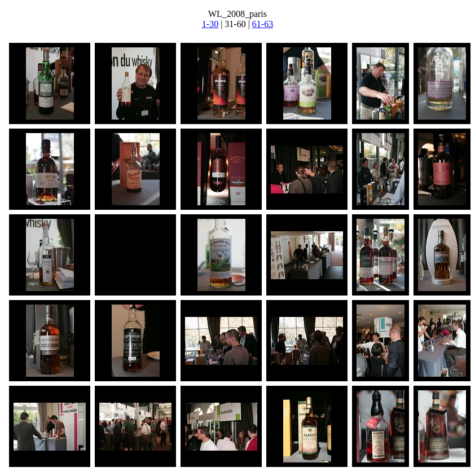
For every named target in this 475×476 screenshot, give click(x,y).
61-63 (263, 24)
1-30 (210, 24)
